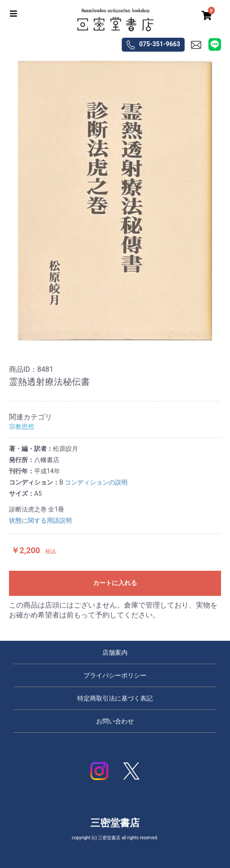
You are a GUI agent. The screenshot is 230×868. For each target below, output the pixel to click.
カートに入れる (115, 583)
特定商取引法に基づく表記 (115, 698)
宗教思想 (22, 427)
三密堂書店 (115, 823)
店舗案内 (115, 652)
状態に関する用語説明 (40, 520)
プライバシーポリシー (115, 675)
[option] (115, 201)
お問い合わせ (115, 721)
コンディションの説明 (96, 482)
